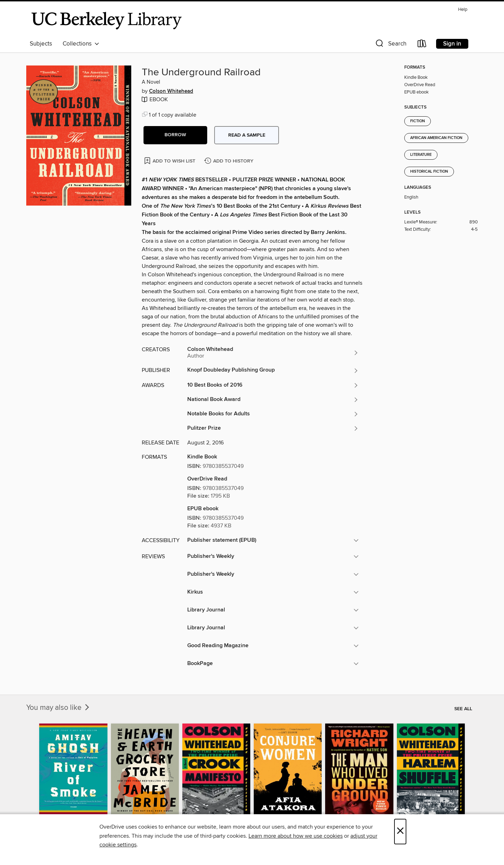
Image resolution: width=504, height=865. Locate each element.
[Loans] (422, 45)
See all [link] (463, 709)
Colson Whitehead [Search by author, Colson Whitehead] (171, 91)
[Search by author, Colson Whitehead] (273, 353)
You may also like (58, 708)
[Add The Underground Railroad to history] (230, 161)
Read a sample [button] (247, 135)
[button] (390, 45)
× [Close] (400, 832)
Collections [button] (81, 44)
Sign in (452, 44)
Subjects (41, 44)
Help (463, 10)
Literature (421, 155)
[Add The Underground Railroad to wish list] (170, 161)
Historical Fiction (429, 172)
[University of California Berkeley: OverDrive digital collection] (107, 21)
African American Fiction (436, 138)
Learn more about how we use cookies (296, 836)
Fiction (418, 121)
